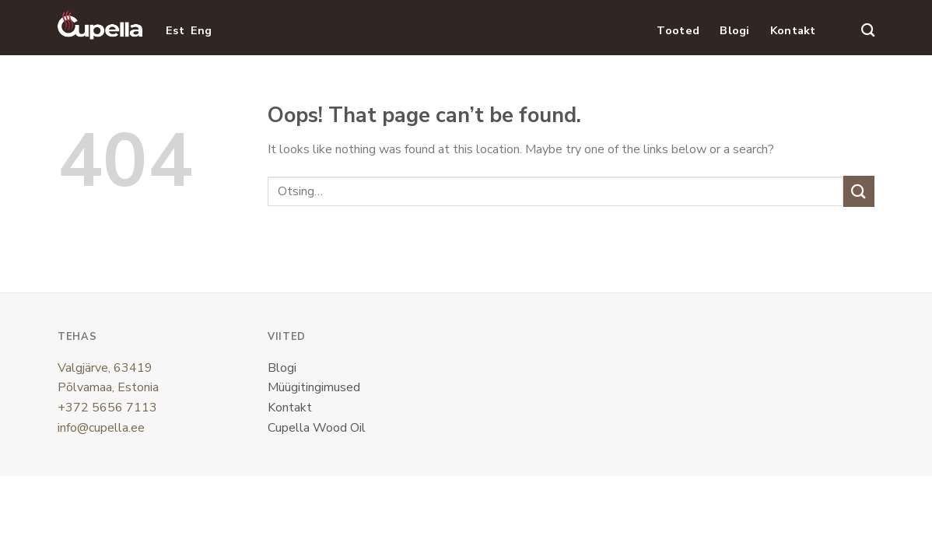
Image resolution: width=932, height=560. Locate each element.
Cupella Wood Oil (317, 428)
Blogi (734, 30)
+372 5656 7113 (107, 408)
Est (175, 30)
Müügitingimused (314, 387)
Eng (201, 30)
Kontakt (793, 30)
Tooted (678, 30)
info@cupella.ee (101, 428)
